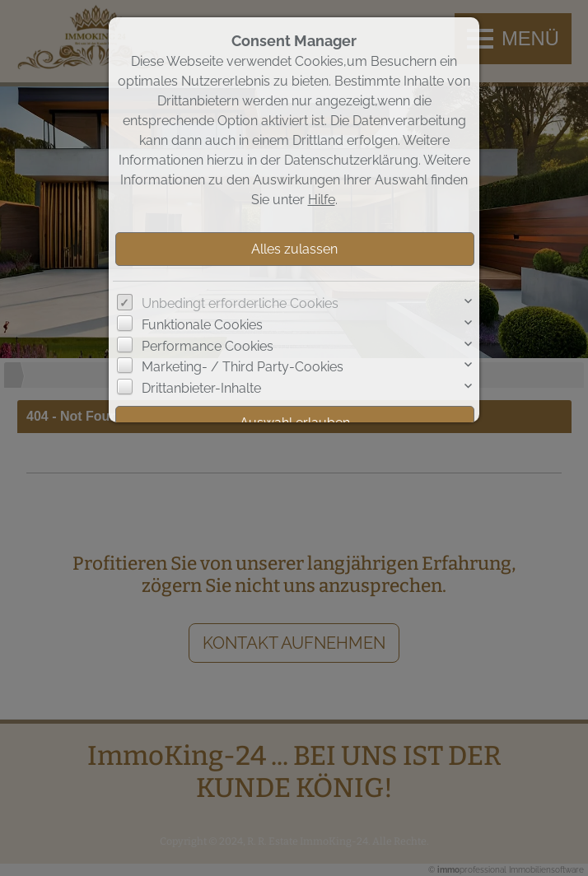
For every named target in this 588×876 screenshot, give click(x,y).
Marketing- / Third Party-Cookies (243, 367)
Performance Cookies (208, 346)
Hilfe (322, 200)
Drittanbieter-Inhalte (201, 388)
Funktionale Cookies (202, 325)
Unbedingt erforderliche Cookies (240, 303)
